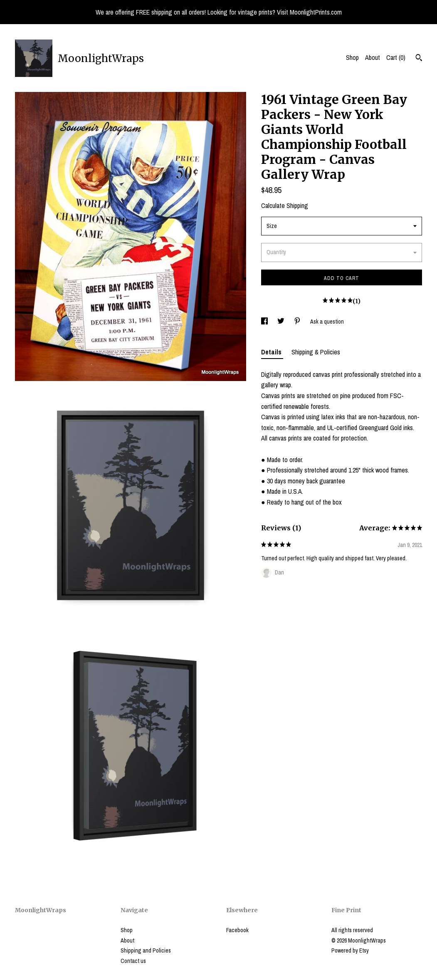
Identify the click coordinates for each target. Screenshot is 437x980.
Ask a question (327, 322)
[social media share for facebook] (265, 322)
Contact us (133, 961)
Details (272, 352)
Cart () (396, 57)
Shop (352, 57)
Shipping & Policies (316, 352)
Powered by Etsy (350, 950)
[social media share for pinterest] (298, 322)
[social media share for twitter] (281, 322)
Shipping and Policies (146, 950)
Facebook (237, 930)
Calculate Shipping (285, 205)
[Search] (419, 59)
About (373, 57)
